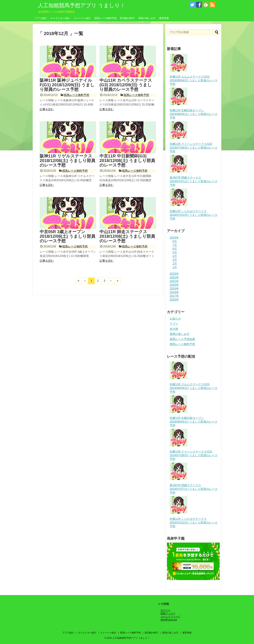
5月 (175, 252)
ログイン (165, 610)
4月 (175, 256)
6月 (175, 249)
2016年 (174, 300)
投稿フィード (168, 613)
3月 (175, 260)
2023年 (174, 274)
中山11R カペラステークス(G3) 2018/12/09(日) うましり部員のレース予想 (126, 85)
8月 (175, 241)
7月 (175, 245)
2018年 (174, 292)
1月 (175, 267)
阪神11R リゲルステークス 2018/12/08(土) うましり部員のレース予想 (67, 161)
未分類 (174, 329)
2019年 (174, 289)
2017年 (174, 296)
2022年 (174, 277)
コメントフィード (170, 617)
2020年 (174, 285)
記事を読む (47, 109)
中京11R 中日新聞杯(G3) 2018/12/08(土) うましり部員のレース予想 (127, 161)
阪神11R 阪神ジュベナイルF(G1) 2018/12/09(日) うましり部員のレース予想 (67, 85)
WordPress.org (169, 620)
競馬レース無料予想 (105, 18)
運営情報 (164, 18)
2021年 (174, 281)
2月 (175, 264)
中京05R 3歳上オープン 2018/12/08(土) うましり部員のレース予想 (67, 236)
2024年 (174, 238)
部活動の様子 (127, 18)
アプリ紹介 (41, 18)
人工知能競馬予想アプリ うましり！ (82, 5)
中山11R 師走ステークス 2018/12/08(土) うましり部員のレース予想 (127, 236)
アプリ (174, 324)
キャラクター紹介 (60, 18)
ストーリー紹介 (82, 18)
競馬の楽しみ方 (147, 18)
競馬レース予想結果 (182, 339)
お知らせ (175, 319)
